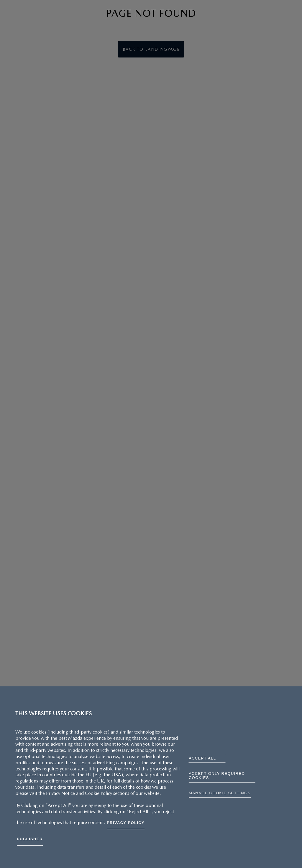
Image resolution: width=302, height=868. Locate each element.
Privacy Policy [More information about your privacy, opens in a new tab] (126, 823)
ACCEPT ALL (202, 758)
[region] (151, 777)
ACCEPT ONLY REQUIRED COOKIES (217, 776)
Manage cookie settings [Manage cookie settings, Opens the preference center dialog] (220, 793)
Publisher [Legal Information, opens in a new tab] (30, 839)
